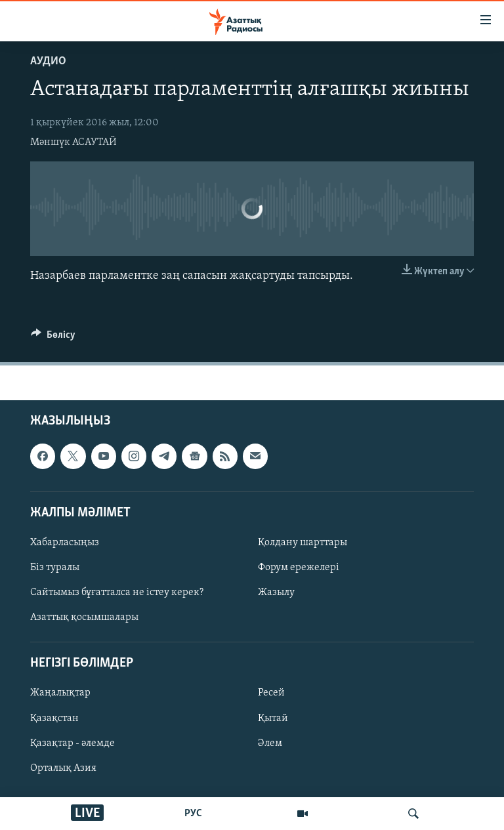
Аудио (48, 61)
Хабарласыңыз (65, 543)
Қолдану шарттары (303, 543)
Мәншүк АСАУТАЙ (73, 142)
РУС (193, 814)
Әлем (270, 743)
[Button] (53, 338)
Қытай (273, 718)
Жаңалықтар (60, 694)
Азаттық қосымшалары (84, 618)
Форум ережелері (299, 568)
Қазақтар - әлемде (73, 743)
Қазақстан (54, 718)
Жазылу (276, 593)
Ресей (271, 694)
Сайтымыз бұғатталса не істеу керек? (117, 593)
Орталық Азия (63, 768)
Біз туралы (55, 568)
